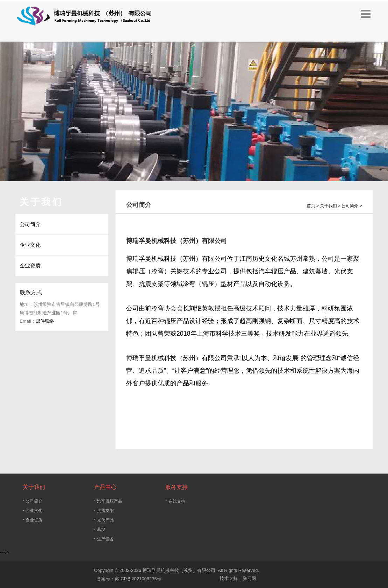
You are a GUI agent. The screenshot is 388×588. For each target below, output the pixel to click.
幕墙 (100, 529)
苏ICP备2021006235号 (138, 579)
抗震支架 (104, 510)
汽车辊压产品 (108, 501)
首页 (311, 206)
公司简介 (33, 501)
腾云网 (249, 578)
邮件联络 (45, 321)
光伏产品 (104, 520)
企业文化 (33, 510)
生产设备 (104, 538)
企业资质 (33, 520)
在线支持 (175, 501)
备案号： (105, 579)
